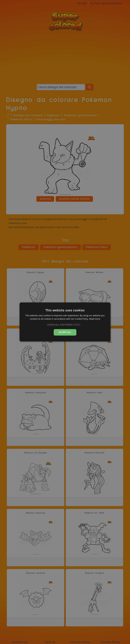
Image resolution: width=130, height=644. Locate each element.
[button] (65, 325)
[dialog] (65, 322)
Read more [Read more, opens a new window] (95, 319)
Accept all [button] (65, 332)
